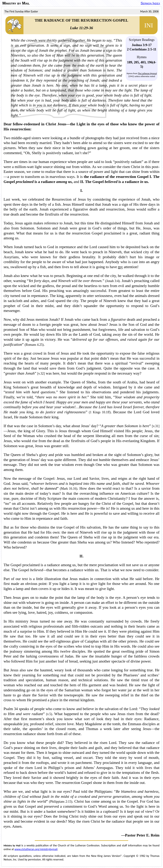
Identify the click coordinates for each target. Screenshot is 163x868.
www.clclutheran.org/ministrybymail (36, 849)
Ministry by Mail (16, 3)
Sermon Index (150, 3)
